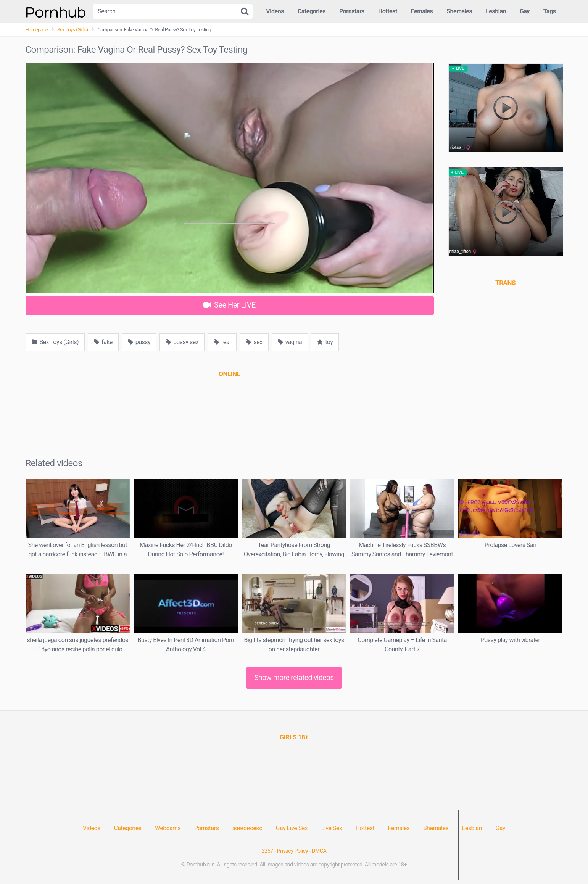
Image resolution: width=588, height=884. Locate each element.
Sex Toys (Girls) (72, 30)
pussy (139, 342)
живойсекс (247, 828)
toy (325, 342)
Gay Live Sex (292, 828)
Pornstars (352, 11)
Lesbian (496, 11)
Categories (312, 11)
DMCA (319, 851)
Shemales (459, 11)
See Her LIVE (230, 305)
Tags (550, 11)
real (222, 342)
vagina (290, 342)
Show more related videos (294, 677)
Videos (275, 11)
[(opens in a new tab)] (229, 374)
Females (422, 11)
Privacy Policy (293, 851)
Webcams (168, 828)
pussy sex (182, 342)
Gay (525, 11)
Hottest (388, 11)
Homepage (37, 30)
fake (103, 342)
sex (254, 342)
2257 (267, 851)
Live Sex (332, 828)
